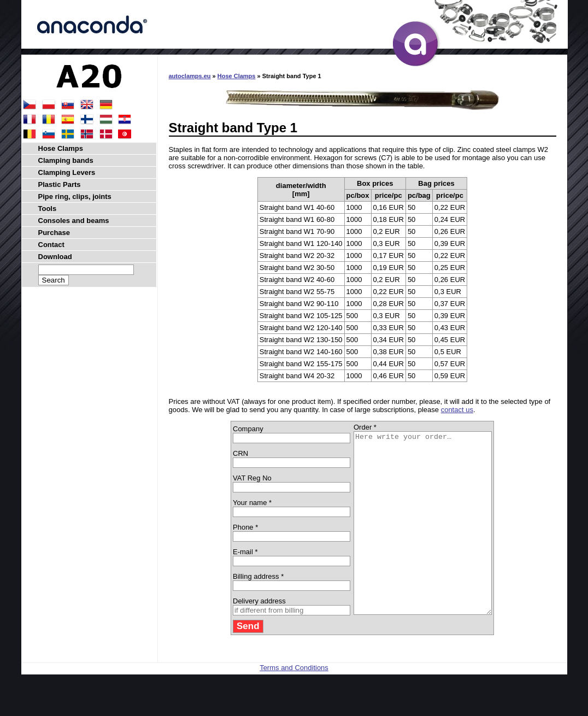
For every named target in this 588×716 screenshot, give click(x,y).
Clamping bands (66, 160)
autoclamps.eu (190, 76)
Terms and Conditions (294, 704)
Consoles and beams (74, 221)
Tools (48, 209)
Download (55, 257)
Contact (51, 245)
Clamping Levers (67, 172)
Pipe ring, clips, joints (75, 196)
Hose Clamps (237, 76)
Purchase (54, 233)
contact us (457, 410)
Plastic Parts (60, 184)
